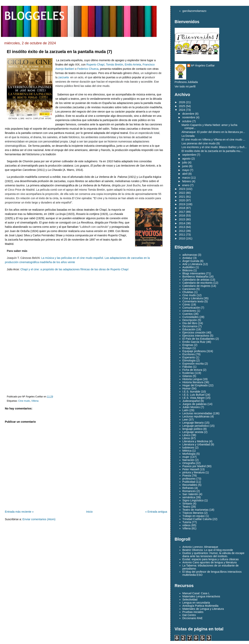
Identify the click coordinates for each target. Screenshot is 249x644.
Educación (189, 329)
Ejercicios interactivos (196, 336)
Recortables (190, 485)
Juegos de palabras (195, 404)
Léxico (186, 435)
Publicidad (189, 482)
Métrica (187, 451)
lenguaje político (192, 429)
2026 (182, 102)
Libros (186, 438)
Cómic (186, 305)
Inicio (89, 512)
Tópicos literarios (193, 513)
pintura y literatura (194, 472)
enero (186, 185)
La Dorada (188, 136)
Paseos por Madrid (194, 466)
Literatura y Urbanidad (196, 444)
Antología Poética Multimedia (200, 606)
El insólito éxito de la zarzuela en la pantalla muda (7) (59, 52)
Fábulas (187, 367)
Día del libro (190, 323)
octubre (187, 121)
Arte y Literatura (192, 264)
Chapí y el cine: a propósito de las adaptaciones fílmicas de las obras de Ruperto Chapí (75, 269)
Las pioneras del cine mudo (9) (201, 143)
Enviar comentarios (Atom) (39, 519)
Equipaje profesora (194, 351)
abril (185, 174)
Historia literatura (193, 382)
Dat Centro (189, 615)
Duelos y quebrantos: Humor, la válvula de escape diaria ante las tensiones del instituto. (213, 555)
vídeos (187, 525)
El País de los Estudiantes (199, 339)
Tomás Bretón (115, 65)
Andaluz (188, 258)
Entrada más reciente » (19, 512)
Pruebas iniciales (193, 612)
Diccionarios (190, 326)
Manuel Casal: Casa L (196, 593)
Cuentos (188, 314)
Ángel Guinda (191, 261)
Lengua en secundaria (196, 603)
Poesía (187, 476)
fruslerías (188, 373)
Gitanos (187, 376)
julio (185, 162)
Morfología (189, 454)
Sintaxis (187, 504)
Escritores (189, 354)
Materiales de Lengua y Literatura (203, 609)
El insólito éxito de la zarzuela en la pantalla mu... (212, 151)
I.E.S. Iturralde (191, 392)
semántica (189, 497)
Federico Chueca (88, 69)
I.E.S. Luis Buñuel (194, 395)
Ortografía (189, 463)
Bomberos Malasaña (195, 277)
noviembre (189, 117)
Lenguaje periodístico (196, 426)
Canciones (189, 289)
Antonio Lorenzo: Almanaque (200, 547)
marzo (186, 178)
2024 (182, 110)
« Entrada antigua (156, 512)
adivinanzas (190, 255)
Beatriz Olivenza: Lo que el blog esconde (208, 550)
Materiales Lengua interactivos (201, 596)
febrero (187, 181)
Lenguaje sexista (193, 432)
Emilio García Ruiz (194, 342)
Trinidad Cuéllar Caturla (197, 519)
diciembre (188, 114)
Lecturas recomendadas (197, 413)
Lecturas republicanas (196, 416)
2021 (182, 197)
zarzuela (63, 77)
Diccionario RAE (193, 618)
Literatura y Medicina (195, 441)
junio (185, 166)
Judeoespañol (191, 401)
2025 (182, 106)
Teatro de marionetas (196, 510)
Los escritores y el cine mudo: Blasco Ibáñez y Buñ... (214, 147)
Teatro (186, 507)
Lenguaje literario (193, 423)
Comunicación (191, 308)
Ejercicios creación (194, 332)
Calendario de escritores (198, 283)
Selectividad (190, 599)
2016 (182, 216)
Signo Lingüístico (193, 500)
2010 (182, 238)
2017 (182, 212)
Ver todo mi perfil (185, 86)
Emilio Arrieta (133, 65)
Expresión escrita (193, 364)
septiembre (189, 155)
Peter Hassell (191, 469)
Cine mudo (24, 401)
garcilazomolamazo (194, 11)
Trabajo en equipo (194, 516)
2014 (182, 223)
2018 (182, 208)
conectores (189, 311)
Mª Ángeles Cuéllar (203, 65)
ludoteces (188, 448)
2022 (182, 193)
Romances (189, 491)
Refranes (188, 488)
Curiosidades (191, 317)
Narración (189, 460)
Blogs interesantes (194, 273)
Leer (185, 420)
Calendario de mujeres (196, 286)
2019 (182, 204)
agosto (186, 159)
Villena (35, 401)
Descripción (190, 320)
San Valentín (190, 494)
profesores (189, 479)
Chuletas (188, 292)
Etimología (189, 360)
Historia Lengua (192, 379)
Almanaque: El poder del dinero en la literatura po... (213, 132)
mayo (186, 170)
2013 (182, 227)
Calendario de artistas (196, 280)
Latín (186, 410)
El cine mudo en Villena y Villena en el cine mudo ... (213, 140)
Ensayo (187, 348)
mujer (186, 457)
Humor (187, 388)
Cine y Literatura (193, 298)
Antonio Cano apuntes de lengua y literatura (210, 562)
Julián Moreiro (191, 407)
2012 (182, 231)
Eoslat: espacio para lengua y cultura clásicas (211, 559)
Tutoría (187, 522)
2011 (182, 235)
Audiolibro (189, 267)
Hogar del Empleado (195, 385)
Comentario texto (193, 301)
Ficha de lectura (192, 370)
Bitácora (188, 270)
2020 (182, 200)
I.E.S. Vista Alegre (194, 398)
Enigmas (188, 345)
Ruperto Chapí (95, 65)
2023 (182, 189)
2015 (182, 219)
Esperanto (189, 357)
